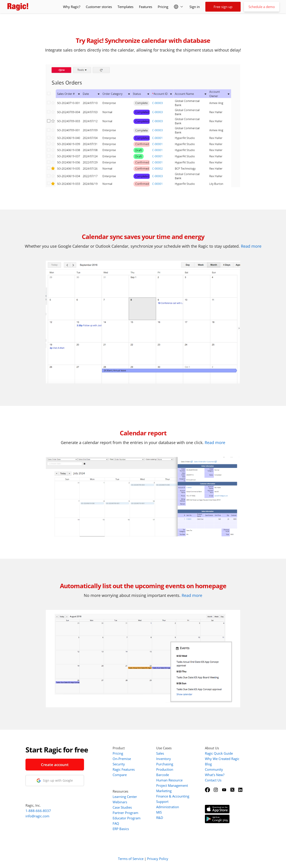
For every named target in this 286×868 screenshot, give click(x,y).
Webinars (120, 802)
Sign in (195, 7)
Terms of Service (131, 859)
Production (165, 769)
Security (119, 764)
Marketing (164, 791)
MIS (159, 812)
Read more (251, 246)
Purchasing (165, 764)
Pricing (163, 7)
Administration (168, 807)
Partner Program (125, 813)
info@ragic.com (37, 816)
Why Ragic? (72, 7)
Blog (208, 764)
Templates (125, 7)
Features (146, 7)
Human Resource (169, 780)
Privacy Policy (158, 859)
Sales (160, 753)
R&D (160, 818)
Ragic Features (124, 769)
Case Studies (122, 807)
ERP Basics (121, 829)
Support (162, 802)
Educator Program (127, 818)
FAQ (116, 823)
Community (214, 769)
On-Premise (122, 759)
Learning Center (125, 797)
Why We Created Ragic (222, 759)
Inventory (164, 759)
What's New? (215, 775)
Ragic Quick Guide (219, 753)
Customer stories (99, 7)
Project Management (172, 785)
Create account (55, 765)
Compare (120, 775)
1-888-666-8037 (38, 811)
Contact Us (213, 780)
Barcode (163, 775)
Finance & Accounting (173, 796)
